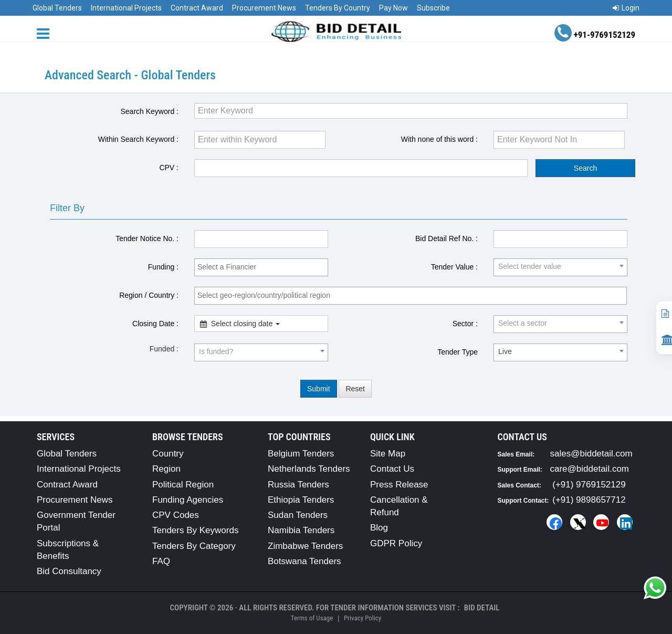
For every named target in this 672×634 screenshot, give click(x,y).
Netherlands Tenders (309, 469)
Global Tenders (57, 8)
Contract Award (197, 8)
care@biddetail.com (590, 469)
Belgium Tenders (301, 454)
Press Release (399, 485)
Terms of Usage (312, 618)
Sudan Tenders (298, 515)
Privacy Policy (363, 618)
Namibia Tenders (301, 530)
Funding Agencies (188, 500)
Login (626, 8)
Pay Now (393, 8)
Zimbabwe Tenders (305, 546)
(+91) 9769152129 (589, 485)
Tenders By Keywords (195, 530)
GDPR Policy (396, 543)
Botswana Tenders (304, 561)
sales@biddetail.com (591, 454)
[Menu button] (46, 33)
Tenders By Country (338, 8)
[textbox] (264, 267)
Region (166, 469)
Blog (379, 528)
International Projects (126, 8)
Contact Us (392, 469)
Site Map (388, 454)
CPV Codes (176, 515)
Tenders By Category (194, 546)
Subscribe (433, 8)
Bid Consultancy (69, 571)
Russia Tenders (298, 485)
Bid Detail (482, 608)
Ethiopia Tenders (301, 500)
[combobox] (261, 267)
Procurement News (264, 8)
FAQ (161, 561)
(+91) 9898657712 (589, 500)
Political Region (183, 485)
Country (168, 454)
